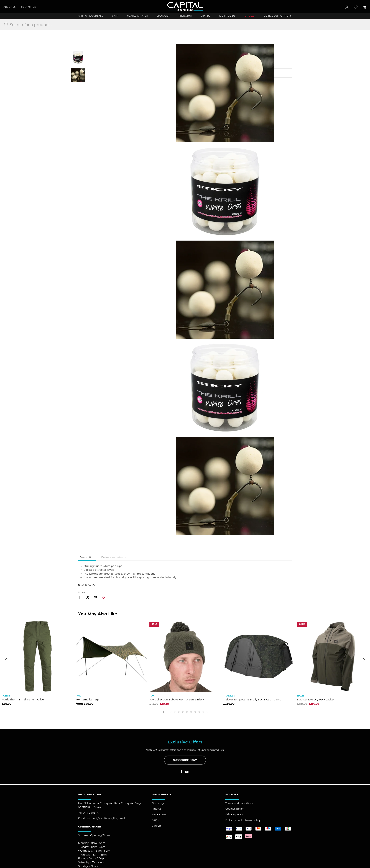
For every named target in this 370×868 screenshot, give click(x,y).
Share (82, 592)
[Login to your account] (347, 7)
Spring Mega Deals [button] (91, 16)
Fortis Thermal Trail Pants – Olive (23, 699)
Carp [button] (115, 16)
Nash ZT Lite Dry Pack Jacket (316, 699)
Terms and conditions (239, 803)
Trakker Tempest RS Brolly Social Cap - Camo (252, 699)
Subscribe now (185, 760)
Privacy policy (234, 814)
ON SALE (250, 16)
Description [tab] (87, 557)
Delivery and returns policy (243, 820)
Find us (157, 809)
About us (10, 7)
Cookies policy (235, 809)
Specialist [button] (163, 16)
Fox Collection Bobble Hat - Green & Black (177, 699)
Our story (158, 803)
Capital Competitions (278, 16)
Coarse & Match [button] (137, 16)
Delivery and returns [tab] (113, 557)
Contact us (28, 7)
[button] (356, 7)
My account (159, 814)
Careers (157, 826)
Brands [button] (206, 16)
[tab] (164, 712)
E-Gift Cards (227, 16)
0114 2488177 (91, 813)
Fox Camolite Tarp (87, 699)
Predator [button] (185, 16)
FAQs (155, 820)
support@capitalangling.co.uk (106, 818)
